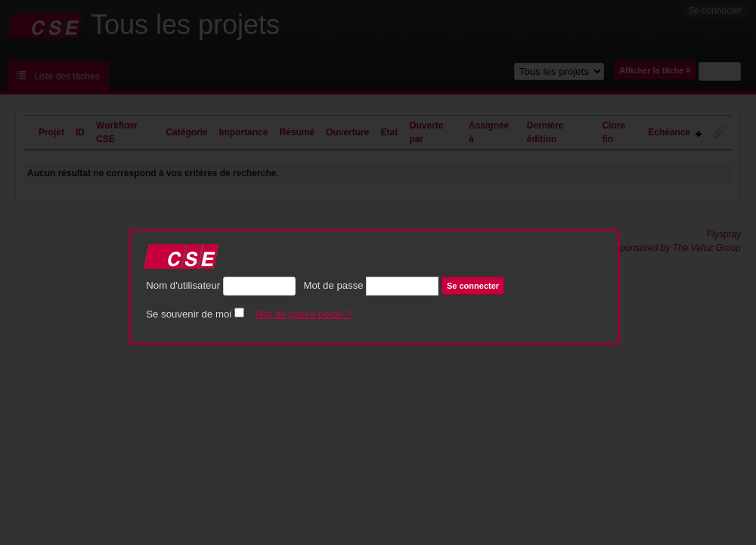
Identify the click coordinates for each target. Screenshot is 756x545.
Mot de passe (333, 285)
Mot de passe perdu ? (304, 314)
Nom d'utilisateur (183, 285)
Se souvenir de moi (189, 314)
